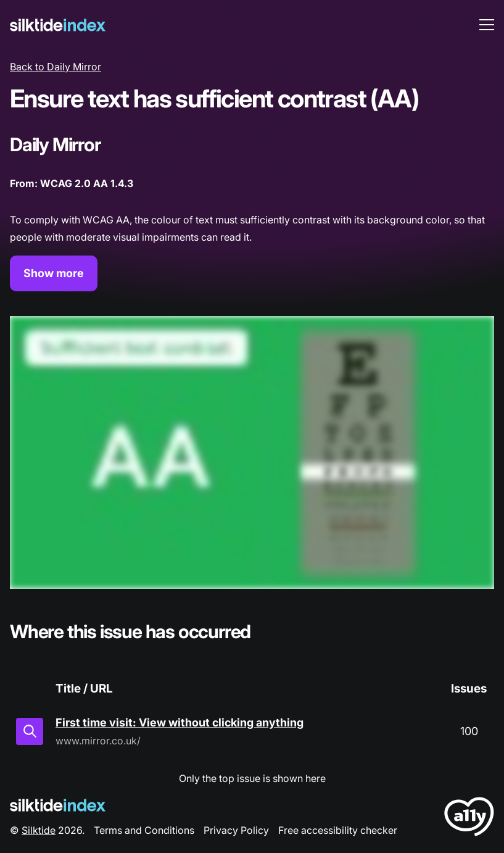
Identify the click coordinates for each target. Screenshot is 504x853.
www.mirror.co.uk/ (98, 741)
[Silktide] (58, 25)
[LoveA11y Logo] (469, 819)
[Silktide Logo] (58, 805)
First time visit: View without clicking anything (180, 722)
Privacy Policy (236, 830)
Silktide (39, 830)
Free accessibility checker (338, 830)
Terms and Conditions (144, 830)
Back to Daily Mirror (56, 67)
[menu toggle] (487, 25)
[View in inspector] (30, 731)
